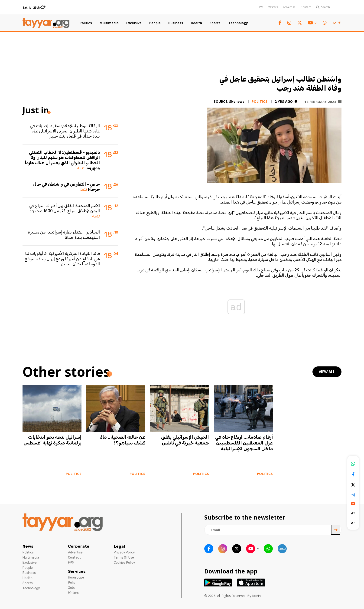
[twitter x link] (300, 23)
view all (327, 372)
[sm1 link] (337, 23)
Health (196, 23)
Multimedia (109, 23)
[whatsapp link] (325, 23)
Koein (256, 596)
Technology (238, 23)
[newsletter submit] (336, 530)
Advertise (289, 7)
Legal (119, 546)
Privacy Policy (124, 552)
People (155, 23)
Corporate (79, 546)
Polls (71, 583)
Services (77, 571)
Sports (215, 23)
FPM (261, 7)
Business (176, 23)
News (28, 546)
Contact (306, 7)
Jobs (72, 588)
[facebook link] (280, 23)
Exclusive (134, 23)
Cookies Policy (124, 563)
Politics (86, 23)
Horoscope (76, 578)
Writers (273, 7)
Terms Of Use (124, 558)
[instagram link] (289, 23)
